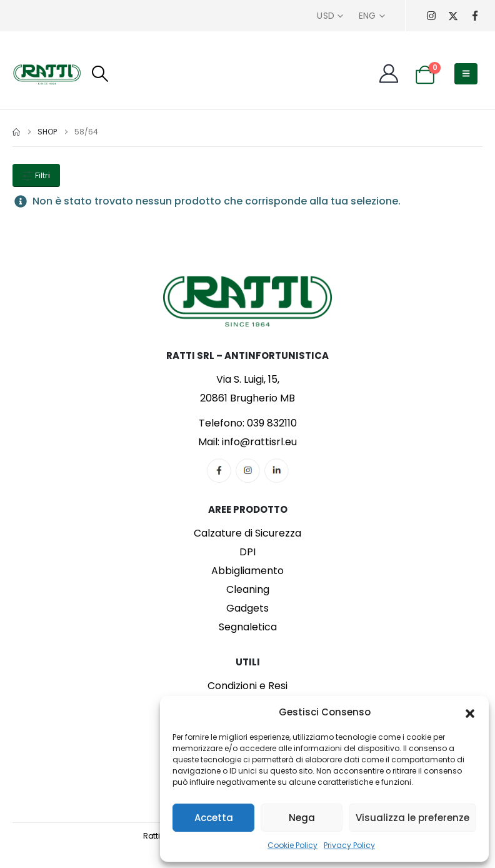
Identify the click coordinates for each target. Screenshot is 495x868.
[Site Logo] (47, 74)
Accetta (214, 818)
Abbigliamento (247, 571)
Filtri (36, 175)
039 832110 (272, 423)
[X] (453, 16)
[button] (470, 712)
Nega (302, 818)
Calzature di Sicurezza (247, 533)
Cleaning (248, 589)
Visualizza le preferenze (412, 818)
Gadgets (247, 608)
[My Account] (389, 74)
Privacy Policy (349, 845)
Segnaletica (248, 627)
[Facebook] (475, 16)
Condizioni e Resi (247, 686)
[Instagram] (431, 16)
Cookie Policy (292, 845)
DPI (247, 552)
